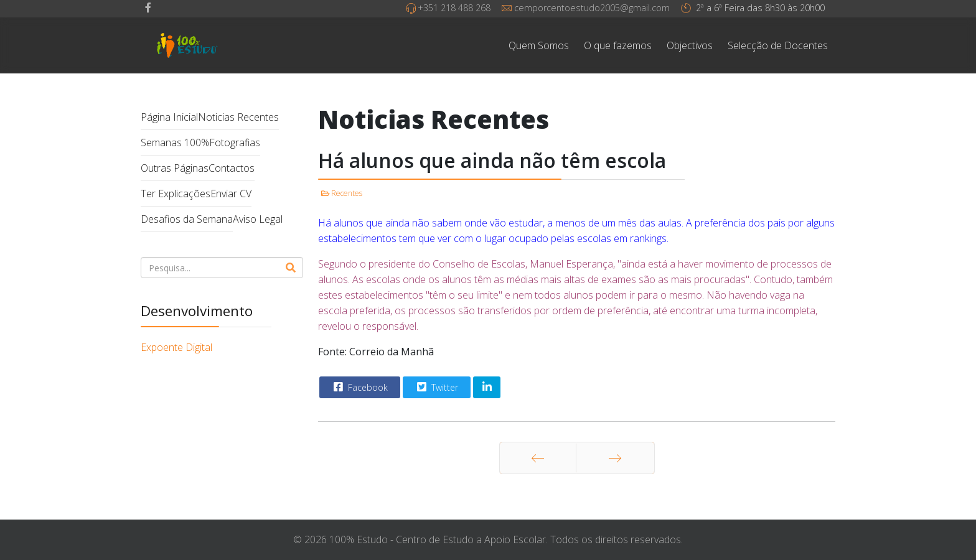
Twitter (436, 387)
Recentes (347, 193)
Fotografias (235, 142)
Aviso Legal (258, 219)
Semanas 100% (175, 142)
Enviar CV (231, 194)
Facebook (359, 387)
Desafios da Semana (187, 219)
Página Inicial (169, 117)
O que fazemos (618, 45)
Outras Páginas (175, 168)
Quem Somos (539, 45)
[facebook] (148, 7)
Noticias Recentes (238, 117)
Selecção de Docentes (778, 45)
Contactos (232, 168)
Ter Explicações (176, 194)
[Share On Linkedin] (487, 387)
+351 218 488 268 (454, 8)
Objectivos (690, 45)
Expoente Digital (176, 347)
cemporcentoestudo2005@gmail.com (592, 8)
